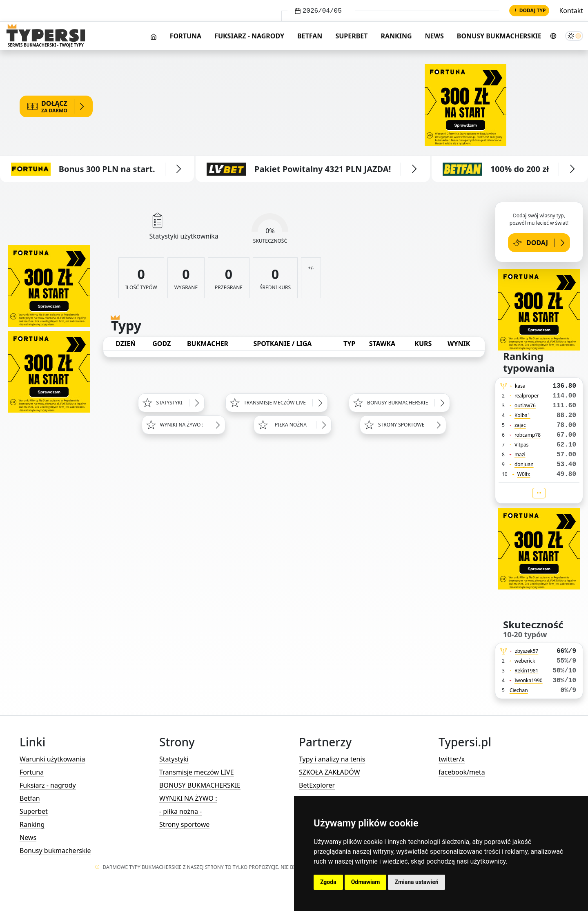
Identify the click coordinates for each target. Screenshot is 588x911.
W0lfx (524, 474)
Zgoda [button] (328, 882)
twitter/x (452, 759)
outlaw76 (525, 405)
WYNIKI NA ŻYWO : (188, 798)
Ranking (396, 36)
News (434, 36)
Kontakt (571, 11)
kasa (520, 386)
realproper (527, 396)
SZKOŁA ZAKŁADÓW (330, 772)
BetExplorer (317, 785)
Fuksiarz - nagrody (249, 36)
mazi (520, 454)
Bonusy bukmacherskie (499, 36)
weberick (525, 661)
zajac (520, 425)
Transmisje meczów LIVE (197, 772)
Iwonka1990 (529, 680)
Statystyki (174, 759)
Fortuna (186, 36)
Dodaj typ (529, 10)
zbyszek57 (527, 651)
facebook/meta (462, 772)
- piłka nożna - (180, 811)
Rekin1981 (527, 671)
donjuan (524, 464)
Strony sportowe (184, 824)
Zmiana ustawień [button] (416, 882)
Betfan (310, 36)
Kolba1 (522, 415)
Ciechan (519, 690)
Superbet (351, 36)
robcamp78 (528, 435)
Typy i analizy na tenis (332, 759)
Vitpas (522, 445)
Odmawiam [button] (366, 882)
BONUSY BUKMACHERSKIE (200, 785)
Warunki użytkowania (52, 759)
